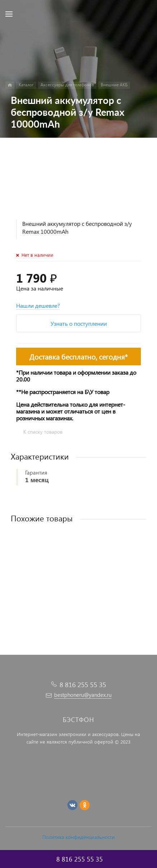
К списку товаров (43, 432)
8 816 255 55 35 (83, 684)
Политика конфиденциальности (78, 837)
